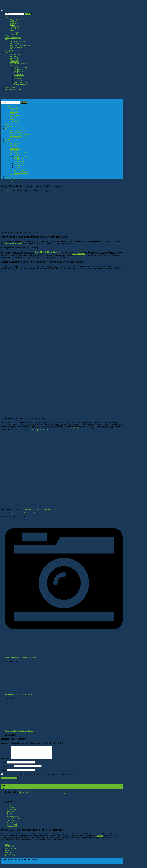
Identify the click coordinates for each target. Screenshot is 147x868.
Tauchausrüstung (16, 47)
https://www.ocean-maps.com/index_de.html (41, 509)
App (13, 513)
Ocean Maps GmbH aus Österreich (48, 252)
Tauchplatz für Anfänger (78, 428)
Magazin (8, 17)
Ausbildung (14, 21)
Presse (8, 847)
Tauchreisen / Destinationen (20, 45)
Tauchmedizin (15, 28)
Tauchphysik (14, 58)
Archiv (7, 182)
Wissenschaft (14, 32)
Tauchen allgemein (16, 43)
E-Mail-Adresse (7, 769)
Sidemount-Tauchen (21, 82)
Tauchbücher (19, 71)
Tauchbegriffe (14, 62)
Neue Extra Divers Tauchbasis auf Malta (21, 658)
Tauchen (100, 838)
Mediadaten (10, 849)
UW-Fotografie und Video (19, 49)
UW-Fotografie (13, 827)
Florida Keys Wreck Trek (39, 430)
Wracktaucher (8, 270)
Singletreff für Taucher (13, 90)
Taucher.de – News (17, 19)
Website (4, 773)
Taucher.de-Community (18, 41)
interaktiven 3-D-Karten (13, 243)
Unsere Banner (11, 851)
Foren (7, 40)
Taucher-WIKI (15, 65)
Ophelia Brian (48, 513)
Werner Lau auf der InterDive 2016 (18, 694)
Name (4, 765)
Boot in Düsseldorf (78, 254)
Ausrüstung (14, 23)
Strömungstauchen (21, 84)
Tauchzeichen (19, 69)
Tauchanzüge (19, 75)
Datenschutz (10, 855)
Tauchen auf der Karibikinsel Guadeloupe (21, 731)
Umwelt (12, 30)
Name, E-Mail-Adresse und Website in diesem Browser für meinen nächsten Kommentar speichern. (39, 777)
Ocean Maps (38, 513)
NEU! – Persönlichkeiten (18, 64)
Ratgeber (9, 36)
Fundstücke (14, 34)
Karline (22, 513)
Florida (17, 513)
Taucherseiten (15, 86)
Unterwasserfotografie (13, 38)
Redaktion (8, 191)
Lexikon (8, 53)
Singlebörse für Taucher (14, 858)
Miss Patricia (29, 513)
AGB (7, 853)
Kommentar (6, 761)
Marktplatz (9, 51)
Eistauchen (18, 78)
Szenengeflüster (15, 27)
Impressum (9, 857)
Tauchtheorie (14, 56)
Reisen (12, 25)
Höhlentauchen (19, 80)
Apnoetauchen (19, 77)
